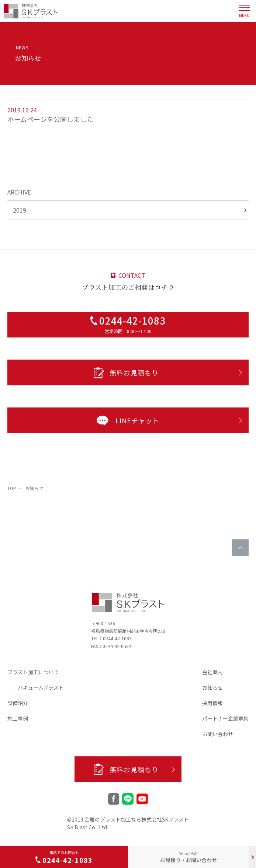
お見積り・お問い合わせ (188, 857)
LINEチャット (126, 420)
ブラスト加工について (33, 672)
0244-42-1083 (117, 638)
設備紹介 (18, 703)
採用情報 (212, 703)
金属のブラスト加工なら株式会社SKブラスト (137, 819)
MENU (244, 11)
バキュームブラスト (41, 687)
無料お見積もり (126, 373)
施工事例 (18, 718)
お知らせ (212, 687)
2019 (20, 210)
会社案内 (212, 672)
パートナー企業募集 (225, 718)
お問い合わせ (218, 734)
